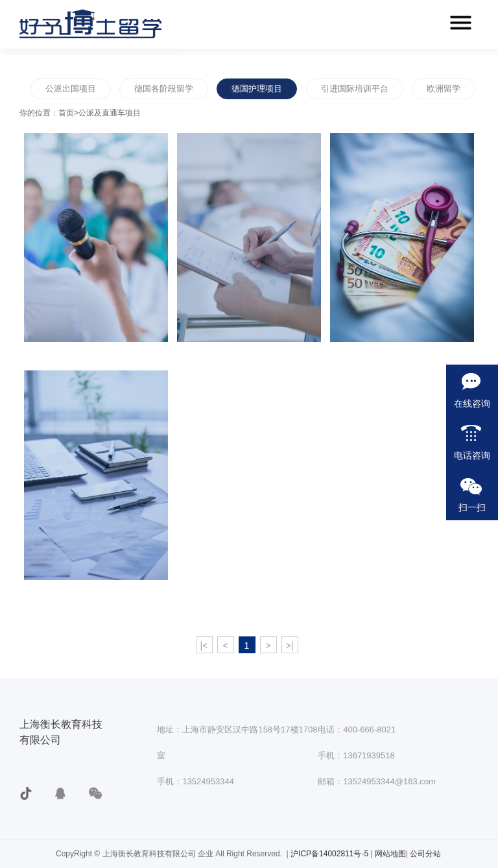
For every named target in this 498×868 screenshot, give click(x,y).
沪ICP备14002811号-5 (330, 854)
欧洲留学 (444, 89)
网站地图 (390, 854)
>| (290, 645)
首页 (66, 113)
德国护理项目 (257, 89)
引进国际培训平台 (355, 89)
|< (204, 645)
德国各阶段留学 (164, 89)
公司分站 (425, 854)
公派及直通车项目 (110, 113)
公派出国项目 (71, 89)
